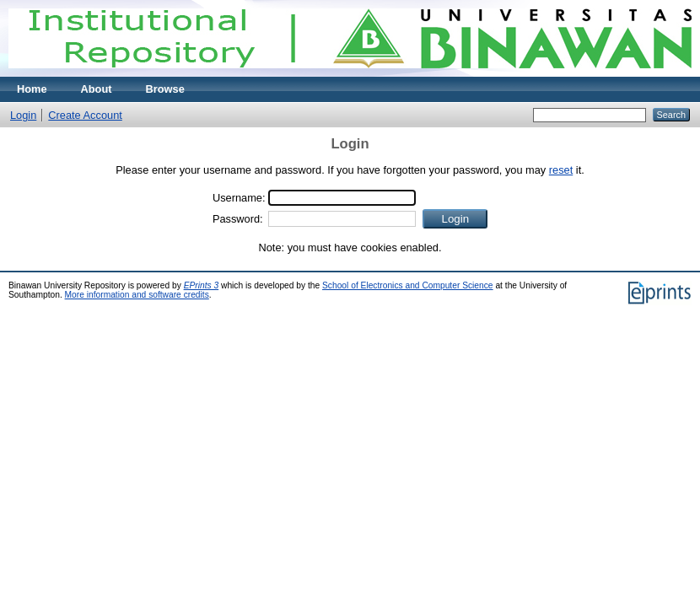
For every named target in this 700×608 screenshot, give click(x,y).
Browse (165, 89)
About (97, 89)
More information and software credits (137, 295)
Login (23, 115)
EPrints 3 (202, 285)
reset (561, 170)
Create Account (85, 115)
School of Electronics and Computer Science (408, 285)
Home (32, 89)
